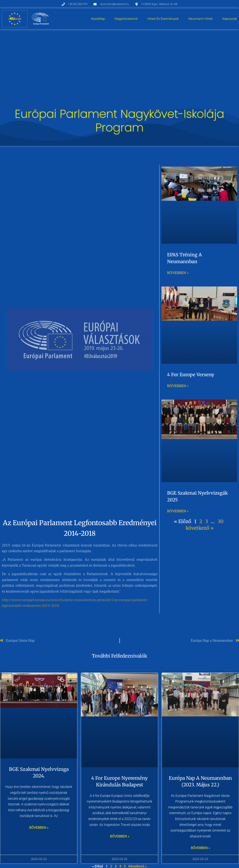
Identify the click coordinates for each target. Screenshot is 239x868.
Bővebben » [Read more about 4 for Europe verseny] (178, 386)
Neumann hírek (201, 19)
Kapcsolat (230, 19)
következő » (200, 528)
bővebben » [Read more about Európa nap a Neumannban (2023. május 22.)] (200, 848)
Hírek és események (163, 19)
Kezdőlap (98, 19)
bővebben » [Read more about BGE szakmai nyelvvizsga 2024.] (39, 827)
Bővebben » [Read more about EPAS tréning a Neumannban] (178, 273)
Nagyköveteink (126, 19)
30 (221, 521)
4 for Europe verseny (191, 375)
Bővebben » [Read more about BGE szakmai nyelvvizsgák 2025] (178, 511)
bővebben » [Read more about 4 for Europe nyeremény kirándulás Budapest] (120, 836)
